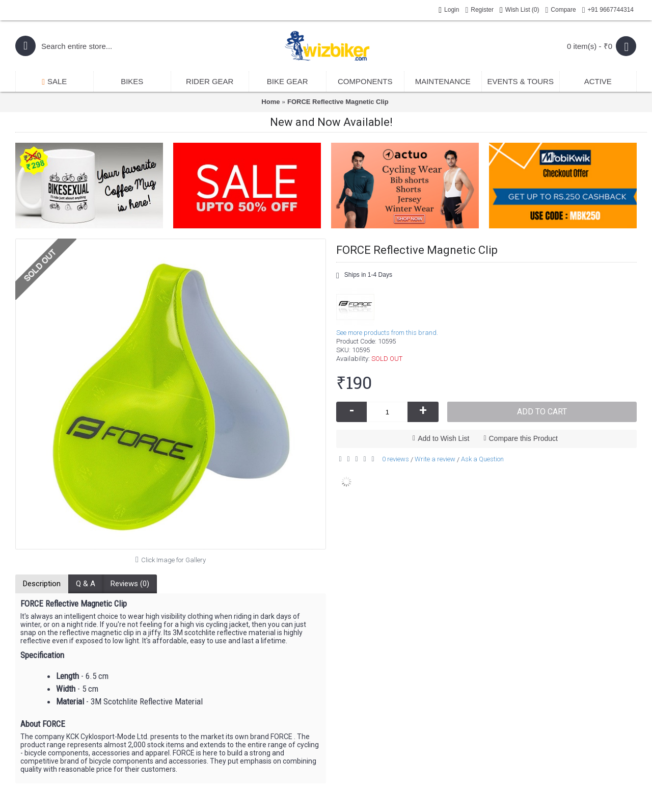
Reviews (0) (130, 584)
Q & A (86, 584)
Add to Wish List (443, 438)
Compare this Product (523, 438)
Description (42, 584)
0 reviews (396, 459)
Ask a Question (482, 459)
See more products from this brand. (387, 333)
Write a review (435, 459)
